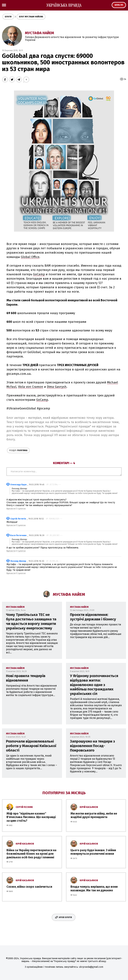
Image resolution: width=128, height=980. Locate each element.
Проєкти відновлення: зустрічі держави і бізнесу (93, 617)
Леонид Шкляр (18, 561)
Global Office (30, 257)
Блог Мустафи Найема (31, 17)
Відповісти (11, 509)
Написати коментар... (64, 472)
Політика (18, 450)
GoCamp (39, 274)
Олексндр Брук (18, 485)
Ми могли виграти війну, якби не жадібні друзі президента (94, 815)
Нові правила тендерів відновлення (26, 678)
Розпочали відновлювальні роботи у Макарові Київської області (31, 746)
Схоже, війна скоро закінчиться (29, 887)
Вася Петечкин (18, 535)
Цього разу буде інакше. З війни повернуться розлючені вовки (93, 852)
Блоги (8, 17)
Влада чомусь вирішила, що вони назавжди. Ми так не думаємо (94, 889)
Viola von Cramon (31, 387)
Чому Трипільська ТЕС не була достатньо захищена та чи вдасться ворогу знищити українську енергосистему (31, 621)
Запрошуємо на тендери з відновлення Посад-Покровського (92, 746)
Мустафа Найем (39, 33)
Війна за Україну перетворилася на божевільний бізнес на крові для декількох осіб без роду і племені (31, 854)
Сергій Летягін (18, 519)
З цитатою (21, 509)
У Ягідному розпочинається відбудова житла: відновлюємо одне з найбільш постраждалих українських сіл (94, 685)
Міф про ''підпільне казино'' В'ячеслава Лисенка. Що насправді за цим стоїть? (31, 817)
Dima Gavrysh (57, 387)
